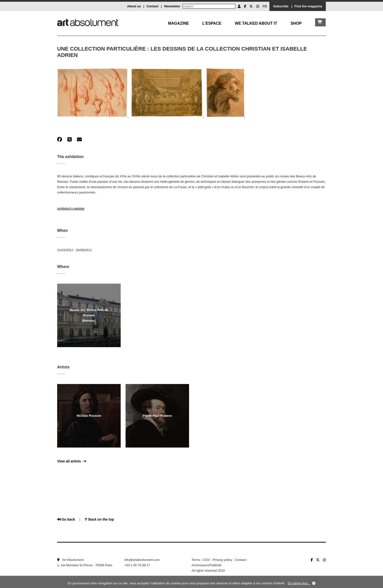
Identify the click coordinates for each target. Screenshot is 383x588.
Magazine (178, 23)
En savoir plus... (299, 583)
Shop (296, 23)
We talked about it (256, 23)
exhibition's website (71, 208)
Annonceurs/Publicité (206, 565)
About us (134, 6)
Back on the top (99, 519)
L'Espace (212, 23)
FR (265, 6)
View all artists (72, 461)
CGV (206, 560)
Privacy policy (222, 560)
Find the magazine (308, 6)
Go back (66, 519)
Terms (196, 560)
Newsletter (172, 6)
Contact (152, 6)
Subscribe (281, 6)
